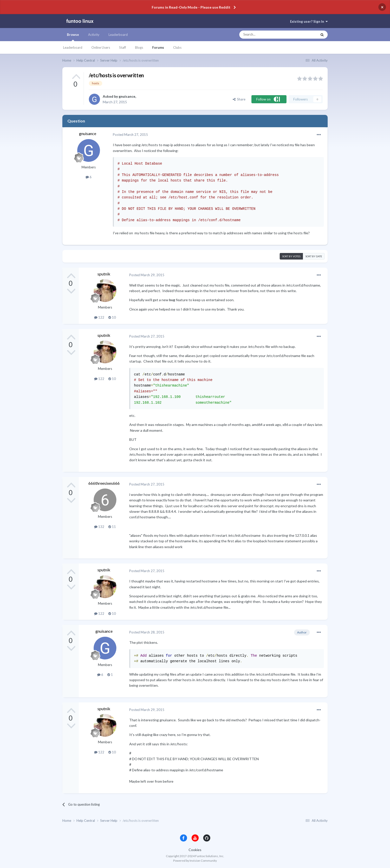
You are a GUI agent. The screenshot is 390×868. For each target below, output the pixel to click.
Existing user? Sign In (309, 21)
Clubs (177, 47)
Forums (158, 47)
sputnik (104, 274)
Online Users (101, 47)
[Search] (268, 35)
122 (99, 317)
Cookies (195, 850)
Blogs (139, 47)
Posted (130, 135)
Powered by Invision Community (195, 861)
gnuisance (127, 96)
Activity (94, 35)
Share (239, 99)
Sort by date (314, 256)
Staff (123, 47)
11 (112, 527)
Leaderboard (73, 47)
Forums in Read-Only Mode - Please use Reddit (191, 7)
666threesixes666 (104, 483)
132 (99, 527)
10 (112, 317)
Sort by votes (291, 256)
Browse (73, 37)
